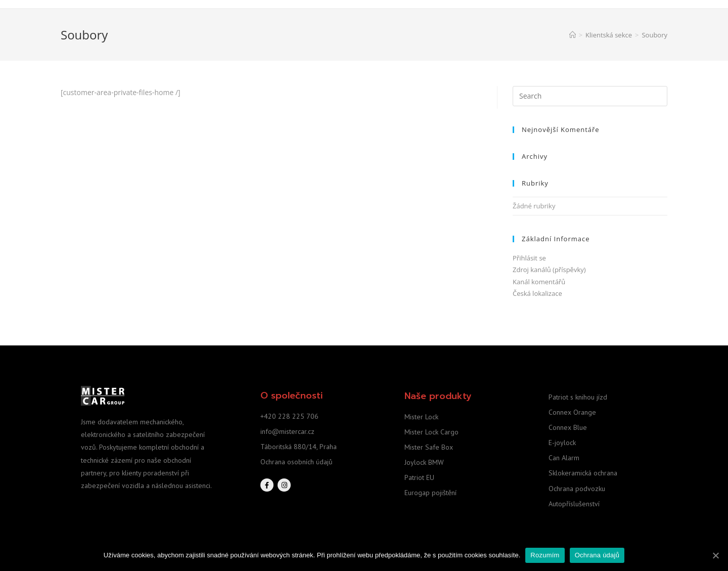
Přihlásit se (529, 258)
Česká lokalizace (537, 293)
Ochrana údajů (597, 555)
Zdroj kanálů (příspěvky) (549, 270)
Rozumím (545, 555)
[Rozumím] (715, 555)
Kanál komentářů (539, 282)
